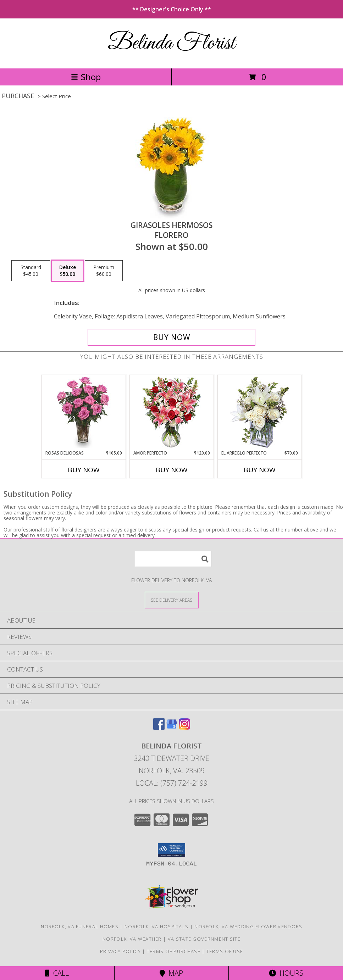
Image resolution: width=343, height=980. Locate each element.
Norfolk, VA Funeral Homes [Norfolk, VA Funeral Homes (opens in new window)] (80, 926)
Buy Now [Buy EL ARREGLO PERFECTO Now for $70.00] (260, 470)
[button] (171, 850)
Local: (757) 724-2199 (172, 783)
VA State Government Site (204, 939)
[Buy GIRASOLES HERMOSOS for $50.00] (172, 337)
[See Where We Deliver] (172, 600)
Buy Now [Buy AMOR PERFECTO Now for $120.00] (172, 470)
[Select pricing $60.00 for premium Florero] (104, 271)
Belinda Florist (171, 43)
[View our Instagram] (184, 727)
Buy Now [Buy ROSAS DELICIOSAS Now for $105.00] (84, 470)
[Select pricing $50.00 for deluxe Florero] (68, 271)
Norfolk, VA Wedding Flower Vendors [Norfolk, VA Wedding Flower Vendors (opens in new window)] (248, 926)
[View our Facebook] (159, 727)
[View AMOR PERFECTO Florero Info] (171, 413)
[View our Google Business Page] (172, 727)
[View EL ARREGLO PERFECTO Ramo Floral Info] (259, 413)
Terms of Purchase (174, 951)
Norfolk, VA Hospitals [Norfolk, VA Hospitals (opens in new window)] (156, 926)
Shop (86, 77)
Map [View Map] (171, 973)
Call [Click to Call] (57, 973)
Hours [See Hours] (286, 973)
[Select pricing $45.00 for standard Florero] (31, 271)
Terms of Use (225, 951)
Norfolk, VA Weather (132, 939)
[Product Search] (173, 559)
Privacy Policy (120, 951)
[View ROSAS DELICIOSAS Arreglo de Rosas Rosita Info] (84, 412)
